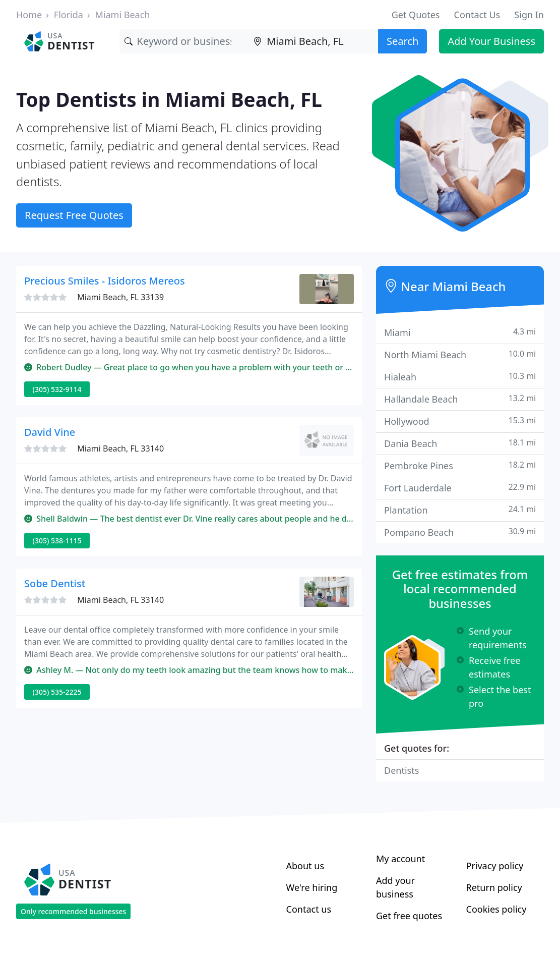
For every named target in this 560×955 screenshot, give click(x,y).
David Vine (50, 432)
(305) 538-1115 (57, 541)
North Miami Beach (460, 354)
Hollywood (460, 421)
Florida (69, 15)
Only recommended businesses (73, 911)
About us (305, 866)
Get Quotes (416, 15)
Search (402, 41)
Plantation (460, 510)
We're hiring (312, 887)
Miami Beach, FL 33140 (120, 448)
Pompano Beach (460, 532)
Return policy (494, 887)
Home (29, 15)
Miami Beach (123, 15)
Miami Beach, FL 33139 (120, 297)
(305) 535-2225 (57, 692)
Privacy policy (495, 866)
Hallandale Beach (460, 399)
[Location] (313, 41)
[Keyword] (184, 41)
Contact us (309, 909)
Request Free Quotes (74, 215)
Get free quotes (409, 916)
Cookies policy (496, 909)
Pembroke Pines (460, 465)
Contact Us (477, 15)
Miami (460, 332)
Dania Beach (460, 443)
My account (400, 859)
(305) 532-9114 (57, 389)
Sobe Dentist (55, 583)
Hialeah (460, 377)
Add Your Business (491, 41)
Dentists (401, 770)
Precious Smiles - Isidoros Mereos (105, 281)
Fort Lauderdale (460, 488)
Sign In (529, 15)
